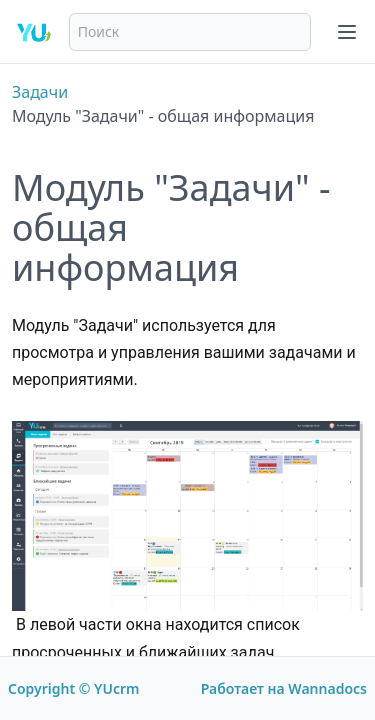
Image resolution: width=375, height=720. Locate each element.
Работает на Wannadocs (284, 688)
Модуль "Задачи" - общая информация (163, 116)
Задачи (40, 92)
